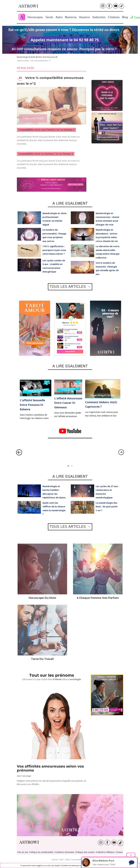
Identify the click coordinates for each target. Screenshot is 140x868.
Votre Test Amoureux (46, 57)
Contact (119, 852)
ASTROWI (29, 842)
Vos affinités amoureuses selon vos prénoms (50, 768)
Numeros (71, 17)
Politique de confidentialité (41, 852)
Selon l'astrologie (24, 776)
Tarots (49, 17)
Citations (114, 17)
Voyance (84, 17)
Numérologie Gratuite (26, 57)
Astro (59, 17)
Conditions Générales (64, 852)
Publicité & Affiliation (105, 852)
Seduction (99, 17)
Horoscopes (35, 17)
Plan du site (23, 852)
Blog (125, 17)
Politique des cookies (85, 852)
